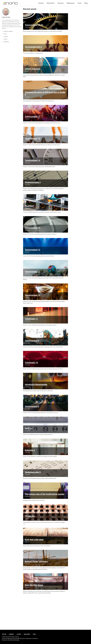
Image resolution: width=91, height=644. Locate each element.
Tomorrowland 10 (33, 308)
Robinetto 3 (30, 470)
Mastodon (27, 634)
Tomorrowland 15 (33, 144)
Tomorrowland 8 (32, 425)
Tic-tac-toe (30, 539)
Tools (79, 3)
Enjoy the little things (34, 611)
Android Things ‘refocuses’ (37, 587)
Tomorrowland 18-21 (34, 26)
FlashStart (29, 215)
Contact (41, 3)
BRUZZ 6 (29, 447)
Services (61, 3)
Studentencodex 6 (33, 190)
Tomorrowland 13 (33, 238)
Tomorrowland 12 (33, 261)
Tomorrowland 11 (33, 284)
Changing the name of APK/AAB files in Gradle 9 (45, 97)
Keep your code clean (34, 564)
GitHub (19, 634)
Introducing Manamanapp (36, 402)
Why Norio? (51, 3)
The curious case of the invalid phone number (45, 516)
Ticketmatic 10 (31, 379)
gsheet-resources (33, 72)
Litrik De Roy (6, 17)
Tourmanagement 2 (33, 49)
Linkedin (11, 634)
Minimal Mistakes (16, 640)
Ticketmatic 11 (31, 333)
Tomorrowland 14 (33, 167)
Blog (86, 3)
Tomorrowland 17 (33, 122)
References (71, 3)
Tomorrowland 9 (32, 356)
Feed (35, 634)
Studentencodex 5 (33, 493)
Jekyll (9, 640)
